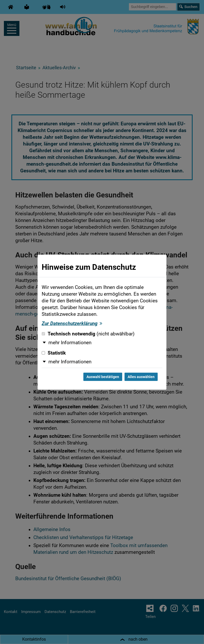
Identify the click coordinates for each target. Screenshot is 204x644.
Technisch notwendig (88, 334)
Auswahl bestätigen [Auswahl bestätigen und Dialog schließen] (103, 377)
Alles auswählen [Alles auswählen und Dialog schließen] (141, 377)
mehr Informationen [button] (70, 343)
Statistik (54, 353)
